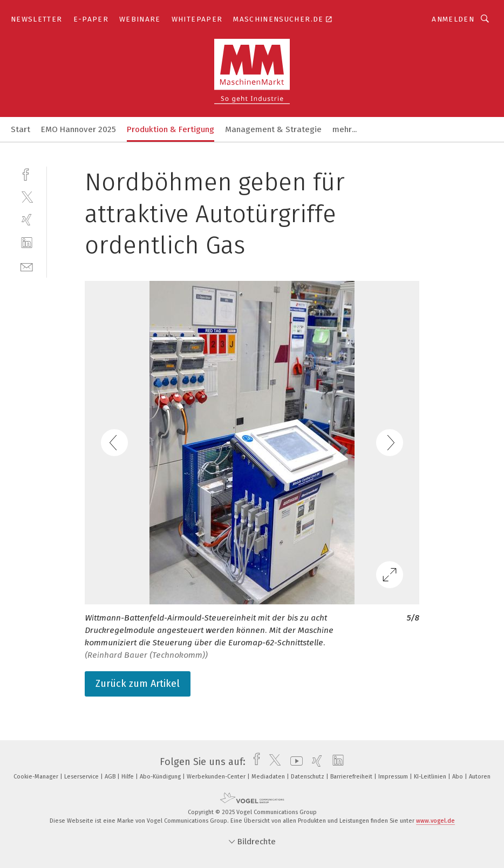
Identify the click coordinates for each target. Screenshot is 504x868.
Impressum (394, 777)
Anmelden (453, 19)
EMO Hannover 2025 (79, 129)
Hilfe (128, 777)
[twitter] (27, 197)
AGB (111, 777)
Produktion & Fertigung (171, 129)
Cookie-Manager (37, 777)
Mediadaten (269, 777)
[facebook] (27, 173)
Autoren (480, 777)
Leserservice (82, 777)
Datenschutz (308, 777)
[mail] (27, 266)
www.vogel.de (435, 821)
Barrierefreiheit (352, 777)
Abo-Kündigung (161, 777)
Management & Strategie (273, 129)
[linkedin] (27, 243)
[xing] (27, 220)
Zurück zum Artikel (138, 684)
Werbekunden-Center (217, 777)
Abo (458, 777)
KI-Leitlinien (431, 777)
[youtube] (294, 762)
